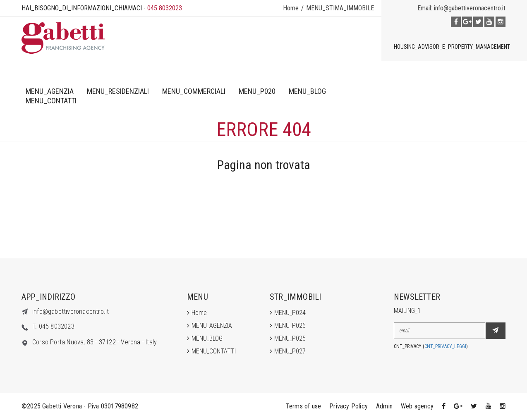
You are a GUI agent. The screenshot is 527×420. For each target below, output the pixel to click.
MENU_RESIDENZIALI (118, 91)
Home (291, 8)
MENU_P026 (290, 326)
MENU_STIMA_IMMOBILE (340, 8)
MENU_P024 (290, 313)
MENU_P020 (257, 91)
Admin (384, 406)
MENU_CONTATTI (51, 101)
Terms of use (303, 406)
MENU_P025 (290, 338)
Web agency (417, 406)
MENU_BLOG (307, 91)
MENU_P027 (290, 351)
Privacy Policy (349, 406)
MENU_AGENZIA (50, 91)
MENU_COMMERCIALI (194, 91)
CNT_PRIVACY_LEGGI (445, 346)
